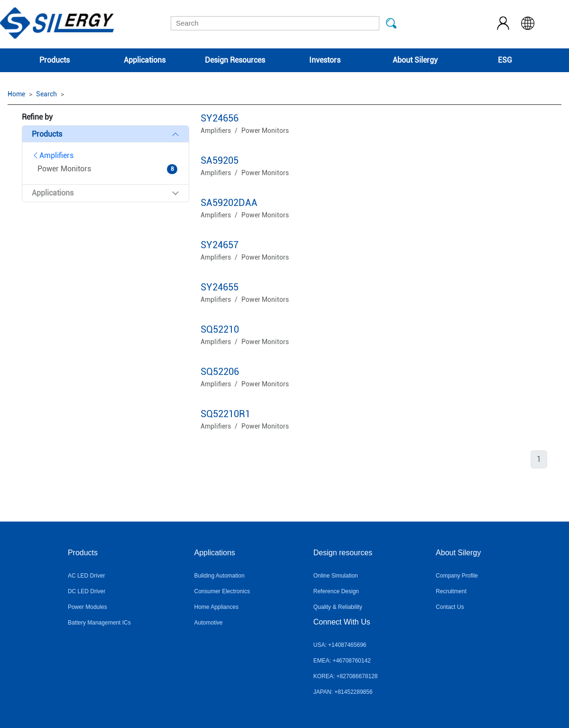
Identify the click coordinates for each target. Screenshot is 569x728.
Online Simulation (336, 576)
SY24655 (220, 287)
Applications (145, 60)
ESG (505, 60)
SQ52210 (220, 329)
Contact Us (450, 607)
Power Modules (87, 607)
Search (46, 94)
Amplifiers (53, 155)
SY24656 (220, 118)
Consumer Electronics (222, 591)
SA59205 (220, 160)
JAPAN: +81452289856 (343, 692)
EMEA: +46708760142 (342, 661)
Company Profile (457, 576)
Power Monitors (265, 131)
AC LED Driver (87, 576)
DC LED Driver (87, 591)
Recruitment (451, 591)
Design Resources (235, 60)
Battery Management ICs (99, 623)
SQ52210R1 (225, 414)
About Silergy (415, 60)
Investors (325, 60)
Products (55, 60)
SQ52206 (220, 372)
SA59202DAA (229, 203)
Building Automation (220, 576)
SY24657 (220, 245)
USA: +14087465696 (340, 645)
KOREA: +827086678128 (346, 676)
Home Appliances (216, 607)
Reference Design (336, 591)
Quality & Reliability (338, 607)
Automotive (209, 623)
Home (16, 94)
